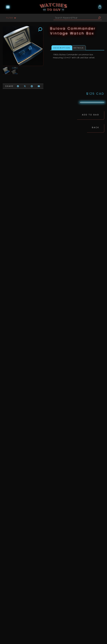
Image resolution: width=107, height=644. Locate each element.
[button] (8, 7)
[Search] (99, 18)
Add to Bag (91, 115)
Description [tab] (62, 48)
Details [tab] (79, 48)
